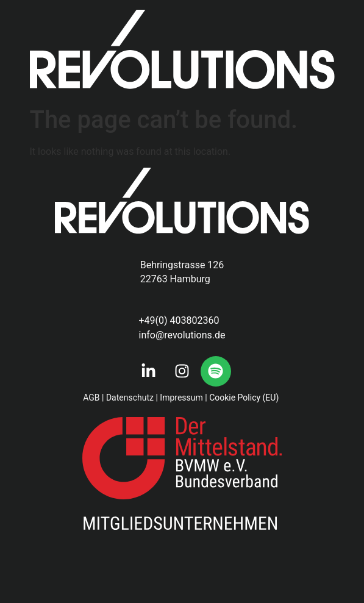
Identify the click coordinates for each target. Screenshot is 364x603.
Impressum (181, 398)
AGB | (93, 398)
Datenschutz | (132, 398)
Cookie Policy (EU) (245, 398)
